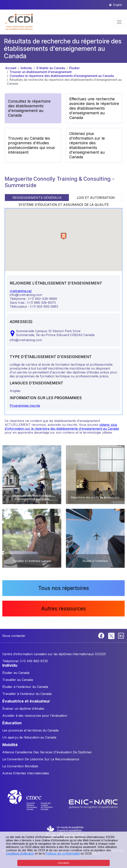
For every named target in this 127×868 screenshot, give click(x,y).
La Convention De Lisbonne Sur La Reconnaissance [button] (41, 759)
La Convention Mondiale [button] (20, 766)
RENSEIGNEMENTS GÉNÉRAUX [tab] (37, 198)
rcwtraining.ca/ (21, 291)
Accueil (11, 68)
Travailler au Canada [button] (18, 680)
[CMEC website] (35, 804)
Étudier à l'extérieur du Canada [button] (25, 687)
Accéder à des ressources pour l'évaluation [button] (35, 716)
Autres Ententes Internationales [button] (26, 773)
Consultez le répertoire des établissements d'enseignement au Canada (62, 76)
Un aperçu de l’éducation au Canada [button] (29, 737)
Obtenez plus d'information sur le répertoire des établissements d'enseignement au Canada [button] (87, 145)
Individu (26, 68)
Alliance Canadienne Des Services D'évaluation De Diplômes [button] (47, 752)
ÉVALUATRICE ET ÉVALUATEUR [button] (26, 701)
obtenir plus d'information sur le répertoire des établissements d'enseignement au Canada (62, 427)
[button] (19, 22)
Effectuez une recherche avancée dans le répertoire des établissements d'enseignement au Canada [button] (94, 108)
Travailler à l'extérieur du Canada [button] (27, 694)
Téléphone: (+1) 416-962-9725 (25, 661)
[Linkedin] (121, 635)
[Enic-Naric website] (93, 804)
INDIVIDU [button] (10, 665)
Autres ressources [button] (63, 609)
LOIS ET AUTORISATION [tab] (96, 198)
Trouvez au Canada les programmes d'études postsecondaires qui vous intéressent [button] (31, 145)
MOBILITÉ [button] (10, 745)
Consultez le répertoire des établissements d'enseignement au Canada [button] (29, 108)
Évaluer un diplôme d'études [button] (23, 709)
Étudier (74, 68)
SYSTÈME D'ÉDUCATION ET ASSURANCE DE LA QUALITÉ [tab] (64, 205)
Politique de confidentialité (63, 853)
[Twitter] (112, 635)
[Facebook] (102, 635)
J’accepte (63, 863)
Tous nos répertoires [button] (64, 588)
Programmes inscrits (25, 406)
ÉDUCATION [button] (12, 723)
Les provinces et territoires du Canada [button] (30, 730)
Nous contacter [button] (14, 636)
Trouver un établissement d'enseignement (41, 72)
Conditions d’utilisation (20, 853)
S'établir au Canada (51, 68)
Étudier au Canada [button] (16, 673)
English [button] (118, 5)
